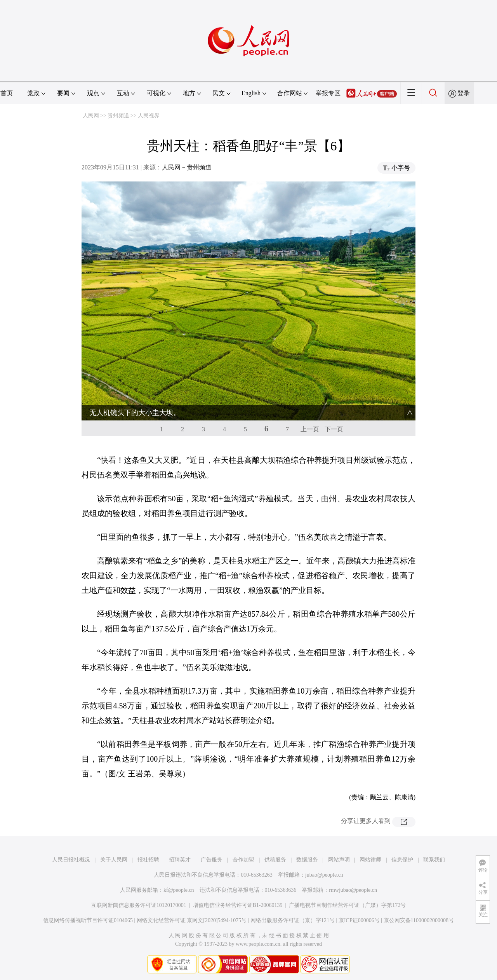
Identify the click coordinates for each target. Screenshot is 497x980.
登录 (464, 93)
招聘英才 (180, 860)
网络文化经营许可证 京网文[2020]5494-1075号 (192, 920)
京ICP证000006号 (359, 920)
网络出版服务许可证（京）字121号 (293, 920)
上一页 (310, 429)
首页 (7, 93)
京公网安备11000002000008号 (419, 920)
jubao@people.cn (324, 875)
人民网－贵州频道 (187, 167)
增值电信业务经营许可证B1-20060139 (238, 905)
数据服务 (307, 860)
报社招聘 (148, 860)
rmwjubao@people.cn (353, 890)
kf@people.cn (179, 890)
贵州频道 (118, 116)
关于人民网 (114, 860)
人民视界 (149, 116)
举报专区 (328, 93)
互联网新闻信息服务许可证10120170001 (139, 905)
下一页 (334, 429)
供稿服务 (275, 860)
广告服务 (212, 860)
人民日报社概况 (71, 860)
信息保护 (402, 860)
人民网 (91, 116)
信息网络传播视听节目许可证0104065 (88, 920)
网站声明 (339, 860)
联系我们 (434, 860)
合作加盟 (243, 860)
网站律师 (370, 860)
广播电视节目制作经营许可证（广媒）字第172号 (347, 905)
